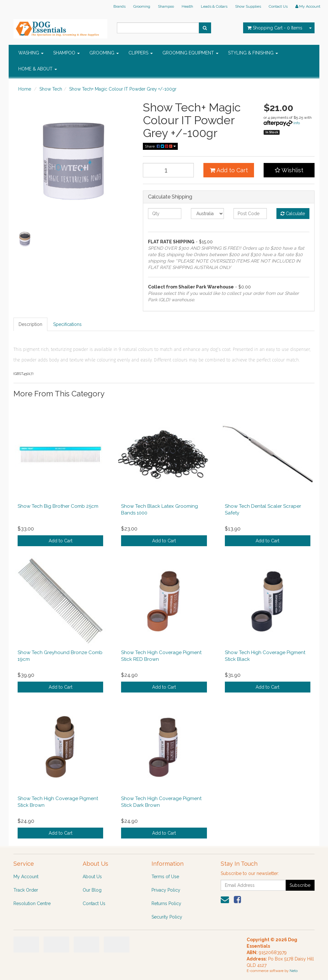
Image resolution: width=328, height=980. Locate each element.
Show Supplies (248, 6)
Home (25, 89)
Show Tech (51, 89)
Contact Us (278, 6)
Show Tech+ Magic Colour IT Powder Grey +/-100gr (123, 89)
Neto (294, 971)
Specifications (67, 324)
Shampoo (166, 6)
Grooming (142, 6)
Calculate (293, 214)
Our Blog (92, 890)
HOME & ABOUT (38, 69)
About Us (92, 877)
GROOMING (104, 53)
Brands (119, 6)
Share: (160, 146)
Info (297, 123)
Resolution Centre (32, 903)
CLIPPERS (141, 53)
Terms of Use (165, 877)
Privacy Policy (166, 890)
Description (30, 324)
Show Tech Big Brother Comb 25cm (58, 506)
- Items (275, 28)
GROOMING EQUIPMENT (190, 53)
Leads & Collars (214, 6)
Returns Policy (166, 903)
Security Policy (167, 917)
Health (187, 6)
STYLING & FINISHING (253, 53)
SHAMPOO (66, 53)
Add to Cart (229, 170)
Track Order (26, 890)
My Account (26, 877)
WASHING (31, 53)
